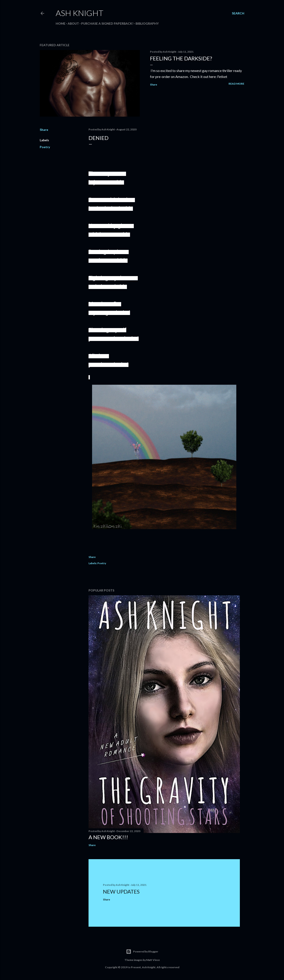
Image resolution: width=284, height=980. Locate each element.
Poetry (45, 147)
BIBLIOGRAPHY (147, 23)
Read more (236, 84)
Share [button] (154, 85)
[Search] (238, 13)
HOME (61, 23)
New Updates (121, 891)
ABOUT (73, 23)
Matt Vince (153, 960)
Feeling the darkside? (181, 58)
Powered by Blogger (142, 952)
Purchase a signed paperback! (107, 23)
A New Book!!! (108, 837)
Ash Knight (80, 13)
